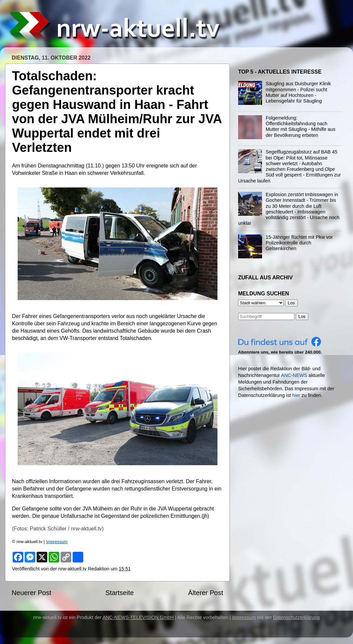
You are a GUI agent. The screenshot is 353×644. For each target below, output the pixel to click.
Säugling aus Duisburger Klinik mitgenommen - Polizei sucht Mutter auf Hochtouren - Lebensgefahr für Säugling (298, 92)
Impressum (57, 542)
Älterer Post (206, 593)
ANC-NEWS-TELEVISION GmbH (138, 617)
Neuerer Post (31, 593)
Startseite (120, 593)
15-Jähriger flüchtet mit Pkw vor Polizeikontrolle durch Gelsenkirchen (299, 243)
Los (302, 317)
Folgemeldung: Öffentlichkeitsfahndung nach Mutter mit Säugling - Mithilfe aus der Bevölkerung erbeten (301, 127)
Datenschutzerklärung (296, 617)
